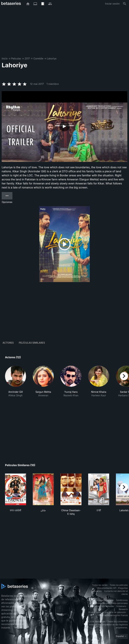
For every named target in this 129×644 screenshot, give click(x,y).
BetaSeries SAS (97, 606)
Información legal (95, 600)
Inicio (5, 58)
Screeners (121, 606)
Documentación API (107, 588)
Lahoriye (52, 58)
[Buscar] (125, 4)
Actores (8, 343)
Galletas (110, 600)
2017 (27, 58)
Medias (111, 606)
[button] (16, 383)
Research (123, 609)
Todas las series (100, 585)
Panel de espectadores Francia (113, 615)
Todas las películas (119, 585)
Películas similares (32, 343)
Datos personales (120, 603)
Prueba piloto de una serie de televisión (107, 612)
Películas (16, 58)
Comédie (38, 58)
